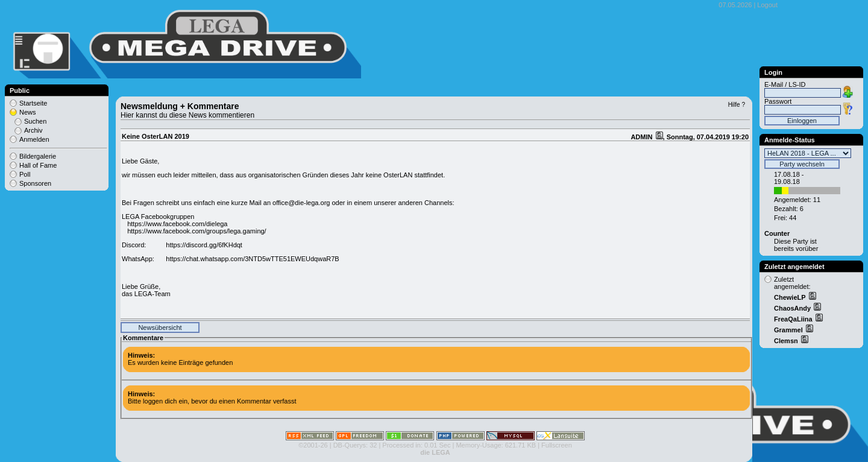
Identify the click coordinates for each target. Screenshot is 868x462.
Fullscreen (557, 445)
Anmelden (34, 139)
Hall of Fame (38, 165)
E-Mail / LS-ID (785, 84)
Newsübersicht (160, 328)
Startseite (33, 103)
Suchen (35, 121)
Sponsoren (35, 183)
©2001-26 (313, 445)
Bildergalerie (38, 156)
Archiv (33, 130)
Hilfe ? (737, 105)
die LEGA (435, 452)
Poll (25, 174)
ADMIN (642, 137)
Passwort (778, 101)
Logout (767, 5)
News (28, 112)
